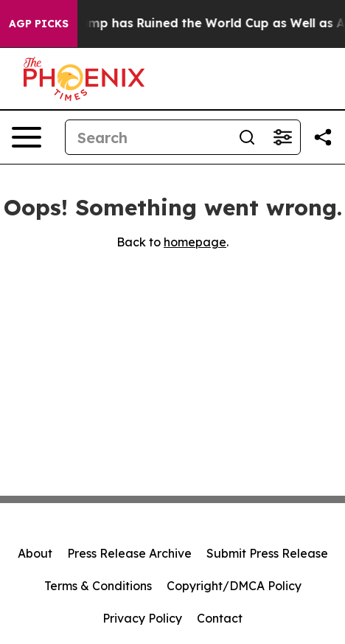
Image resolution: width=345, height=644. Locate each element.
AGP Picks (39, 24)
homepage (195, 242)
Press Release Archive (129, 553)
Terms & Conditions (98, 586)
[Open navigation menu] (27, 137)
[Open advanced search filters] (282, 137)
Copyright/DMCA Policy (234, 586)
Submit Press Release (267, 553)
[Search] (147, 137)
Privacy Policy (142, 618)
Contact (220, 618)
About (35, 553)
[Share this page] (323, 137)
